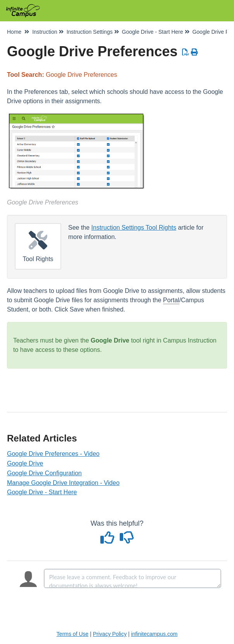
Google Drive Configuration (44, 473)
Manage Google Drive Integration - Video (63, 483)
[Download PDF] (186, 52)
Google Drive (25, 463)
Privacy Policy (110, 634)
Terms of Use (72, 634)
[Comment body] (132, 578)
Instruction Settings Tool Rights (134, 228)
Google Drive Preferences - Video (53, 454)
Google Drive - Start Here (42, 492)
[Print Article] (195, 52)
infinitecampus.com (154, 634)
